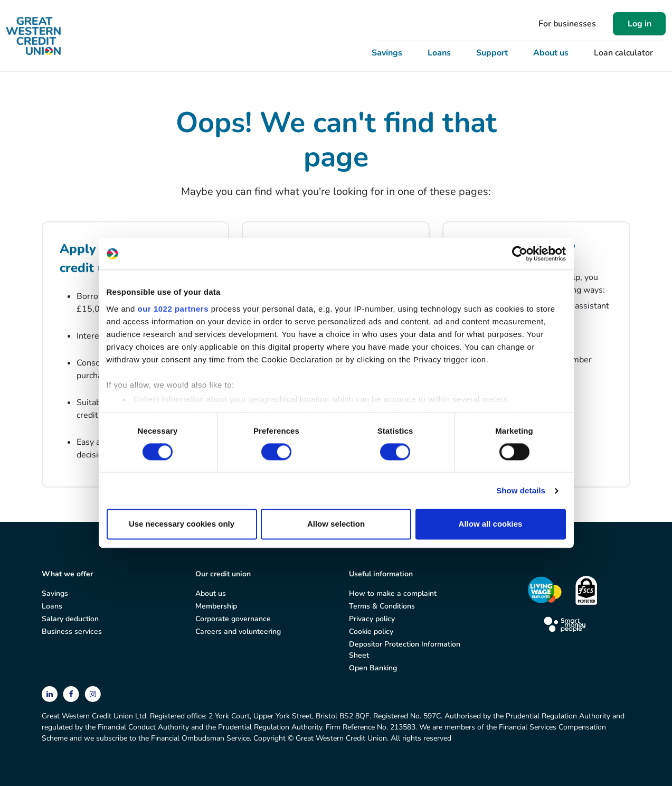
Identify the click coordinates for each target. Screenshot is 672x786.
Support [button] (492, 53)
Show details (521, 490)
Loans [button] (439, 53)
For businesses (567, 24)
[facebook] (72, 693)
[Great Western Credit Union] (34, 36)
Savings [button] (387, 53)
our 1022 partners (173, 309)
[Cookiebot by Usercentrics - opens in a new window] (520, 254)
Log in (640, 24)
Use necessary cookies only (182, 524)
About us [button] (551, 53)
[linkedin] (51, 693)
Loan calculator (623, 53)
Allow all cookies (491, 524)
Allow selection (336, 524)
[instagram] (93, 693)
